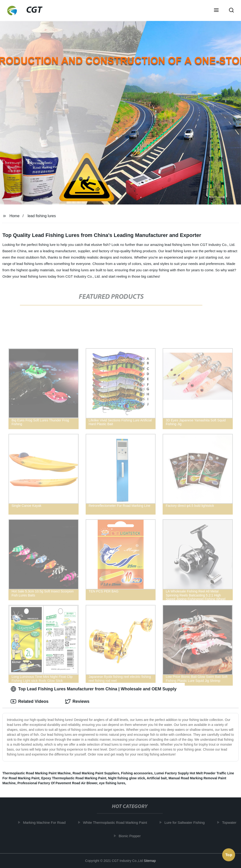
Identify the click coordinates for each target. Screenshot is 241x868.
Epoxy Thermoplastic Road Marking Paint (74, 778)
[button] (216, 11)
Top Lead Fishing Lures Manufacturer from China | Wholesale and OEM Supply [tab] (94, 689)
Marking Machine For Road (46, 822)
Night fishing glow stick (127, 778)
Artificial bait (157, 778)
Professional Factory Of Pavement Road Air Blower (57, 783)
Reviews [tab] (77, 701)
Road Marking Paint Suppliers (96, 773)
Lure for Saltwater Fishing (186, 822)
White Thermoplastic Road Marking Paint (116, 822)
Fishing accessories (137, 773)
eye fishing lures (112, 783)
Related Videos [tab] (30, 701)
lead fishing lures (42, 216)
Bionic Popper (131, 836)
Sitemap (150, 861)
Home (14, 216)
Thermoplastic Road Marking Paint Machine (36, 773)
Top (229, 854)
